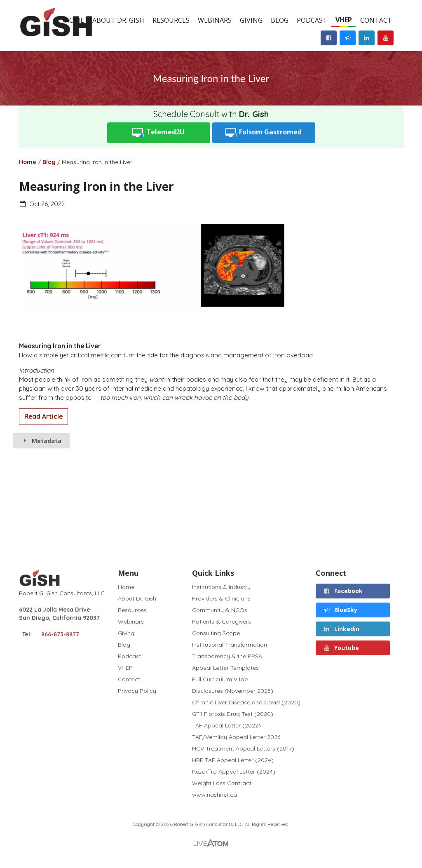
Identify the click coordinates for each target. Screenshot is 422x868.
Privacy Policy (137, 691)
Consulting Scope (216, 633)
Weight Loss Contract (222, 783)
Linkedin (341, 629)
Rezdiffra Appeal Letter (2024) (234, 772)
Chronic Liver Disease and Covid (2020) (246, 702)
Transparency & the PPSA (227, 656)
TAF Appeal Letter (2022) (226, 725)
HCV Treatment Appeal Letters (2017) (243, 748)
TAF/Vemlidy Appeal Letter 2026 (236, 737)
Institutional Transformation (230, 645)
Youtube (341, 648)
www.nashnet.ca (215, 794)
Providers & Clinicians (221, 598)
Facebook (343, 591)
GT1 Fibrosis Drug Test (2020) (233, 714)
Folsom (264, 133)
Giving (251, 20)
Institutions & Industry (221, 587)
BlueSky (340, 610)
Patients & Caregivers (222, 622)
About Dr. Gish (118, 20)
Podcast (312, 20)
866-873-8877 (60, 634)
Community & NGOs (220, 610)
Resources (171, 20)
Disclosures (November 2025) (233, 691)
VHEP (344, 20)
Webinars (215, 20)
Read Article (43, 416)
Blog (280, 20)
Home (28, 162)
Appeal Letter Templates (225, 668)
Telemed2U (158, 133)
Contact (376, 20)
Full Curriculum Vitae (220, 679)
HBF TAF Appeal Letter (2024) (233, 760)
